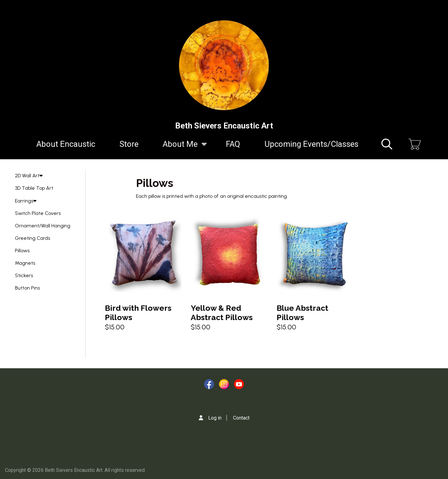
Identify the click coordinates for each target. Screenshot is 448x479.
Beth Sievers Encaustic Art (224, 126)
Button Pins (27, 288)
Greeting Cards (33, 238)
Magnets (25, 263)
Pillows (22, 251)
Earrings (26, 201)
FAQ (233, 144)
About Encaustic (66, 144)
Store (129, 144)
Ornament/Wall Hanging (43, 226)
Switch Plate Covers (38, 213)
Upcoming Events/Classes (311, 144)
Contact (241, 418)
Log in (215, 418)
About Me (180, 148)
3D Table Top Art (34, 188)
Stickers (24, 275)
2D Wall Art (29, 176)
